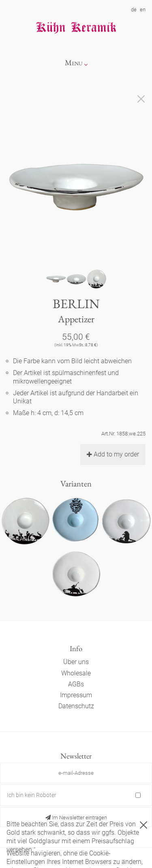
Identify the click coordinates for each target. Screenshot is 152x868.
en (143, 10)
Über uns (76, 662)
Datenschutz (76, 706)
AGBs (76, 684)
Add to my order (113, 454)
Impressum (76, 695)
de (134, 10)
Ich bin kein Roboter (32, 795)
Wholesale (76, 673)
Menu (74, 63)
